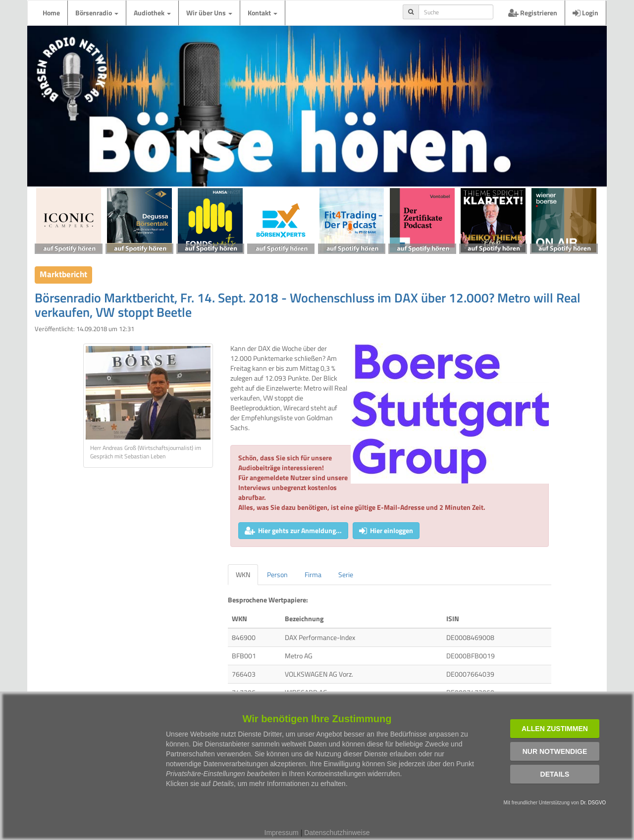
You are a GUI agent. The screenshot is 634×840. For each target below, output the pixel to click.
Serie (346, 574)
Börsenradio (97, 13)
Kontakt (263, 13)
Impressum (282, 833)
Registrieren (533, 13)
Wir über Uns (209, 13)
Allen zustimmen (555, 729)
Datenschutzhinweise (337, 833)
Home (51, 13)
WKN (243, 574)
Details (555, 774)
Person (277, 574)
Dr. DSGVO (593, 803)
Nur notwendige (555, 751)
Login (585, 13)
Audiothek (152, 13)
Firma (313, 574)
